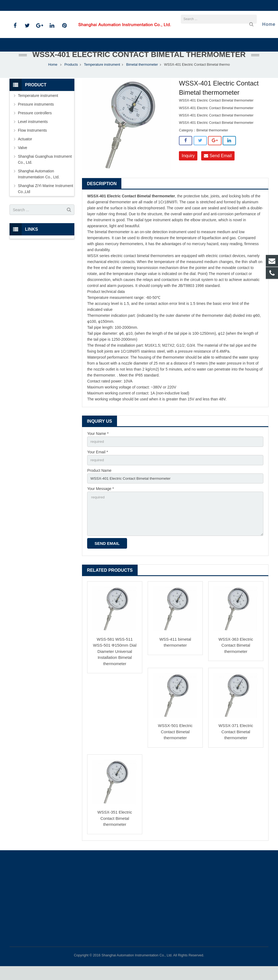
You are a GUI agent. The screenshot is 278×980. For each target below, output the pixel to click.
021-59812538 (26, 5)
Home (53, 76)
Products (71, 76)
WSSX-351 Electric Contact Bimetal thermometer (115, 832)
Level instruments (33, 133)
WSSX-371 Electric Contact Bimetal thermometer (236, 745)
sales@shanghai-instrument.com (74, 5)
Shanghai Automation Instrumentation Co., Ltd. (39, 185)
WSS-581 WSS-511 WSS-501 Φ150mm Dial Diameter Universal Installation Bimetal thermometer (115, 665)
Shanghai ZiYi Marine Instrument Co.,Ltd (45, 200)
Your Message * (100, 501)
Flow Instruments (32, 142)
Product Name (99, 482)
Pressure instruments (36, 116)
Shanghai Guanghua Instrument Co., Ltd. (45, 171)
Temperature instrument (102, 76)
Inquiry (188, 167)
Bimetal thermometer (142, 76)
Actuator (25, 150)
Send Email (218, 167)
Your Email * (98, 464)
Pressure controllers (35, 124)
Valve (23, 159)
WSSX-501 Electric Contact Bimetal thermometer (175, 745)
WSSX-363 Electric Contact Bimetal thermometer (236, 659)
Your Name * (98, 445)
